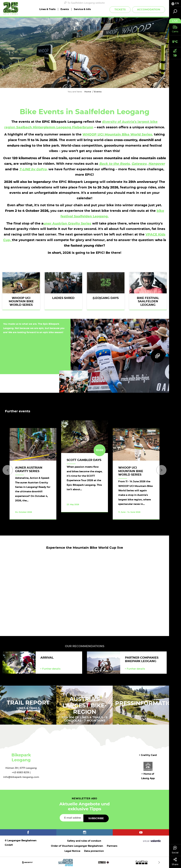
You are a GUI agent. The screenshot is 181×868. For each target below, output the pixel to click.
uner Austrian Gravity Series (67, 223)
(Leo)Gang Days (106, 298)
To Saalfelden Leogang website (85, 3)
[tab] (175, 3)
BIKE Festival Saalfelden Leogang (148, 302)
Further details (50, 669)
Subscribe (96, 818)
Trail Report (28, 703)
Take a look (81, 516)
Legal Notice (72, 851)
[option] (85, 474)
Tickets (120, 10)
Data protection (94, 851)
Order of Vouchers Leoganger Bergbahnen (77, 846)
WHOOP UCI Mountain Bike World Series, (118, 134)
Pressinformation (146, 704)
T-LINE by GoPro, (33, 169)
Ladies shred (63, 298)
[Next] (161, 470)
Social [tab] (175, 850)
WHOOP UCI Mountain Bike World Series (21, 302)
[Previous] (8, 470)
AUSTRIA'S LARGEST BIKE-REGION (85, 706)
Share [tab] (175, 862)
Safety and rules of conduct (84, 841)
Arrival (47, 658)
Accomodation (149, 10)
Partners (112, 846)
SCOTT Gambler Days (84, 460)
